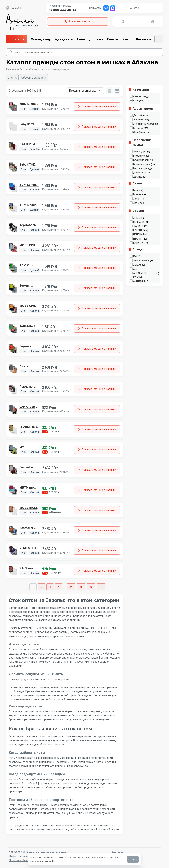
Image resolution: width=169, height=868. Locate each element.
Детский (138, 115)
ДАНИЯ (137, 226)
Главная (11, 69)
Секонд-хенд (40, 39)
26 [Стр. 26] (91, 587)
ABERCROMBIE (141, 261)
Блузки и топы (141, 160)
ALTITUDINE (139, 281)
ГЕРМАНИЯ (139, 222)
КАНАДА (138, 243)
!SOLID (137, 256)
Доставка (96, 39)
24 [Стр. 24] (71, 587)
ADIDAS (137, 265)
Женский (138, 120)
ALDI (136, 269)
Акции (81, 39)
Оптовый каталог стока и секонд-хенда (45, 69)
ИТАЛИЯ (138, 239)
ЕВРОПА (138, 230)
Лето (136, 203)
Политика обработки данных (27, 860)
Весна (137, 190)
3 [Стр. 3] (50, 587)
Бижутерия (139, 156)
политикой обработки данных (101, 858)
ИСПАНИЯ (139, 234)
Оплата (112, 39)
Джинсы (138, 177)
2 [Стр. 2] (42, 587)
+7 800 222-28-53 (62, 10)
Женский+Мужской (144, 124)
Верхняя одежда (143, 168)
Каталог (17, 39)
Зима (136, 199)
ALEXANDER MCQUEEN (140, 275)
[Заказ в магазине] (85, 91)
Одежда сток (63, 39)
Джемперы (140, 173)
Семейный (139, 132)
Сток (136, 101)
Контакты (143, 39)
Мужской (138, 128)
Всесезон (138, 194)
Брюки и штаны (142, 164)
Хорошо (133, 859)
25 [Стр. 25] (81, 587)
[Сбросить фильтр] (34, 78)
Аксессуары (140, 152)
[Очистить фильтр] (12, 78)
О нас (127, 39)
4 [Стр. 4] (59, 587)
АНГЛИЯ (138, 218)
